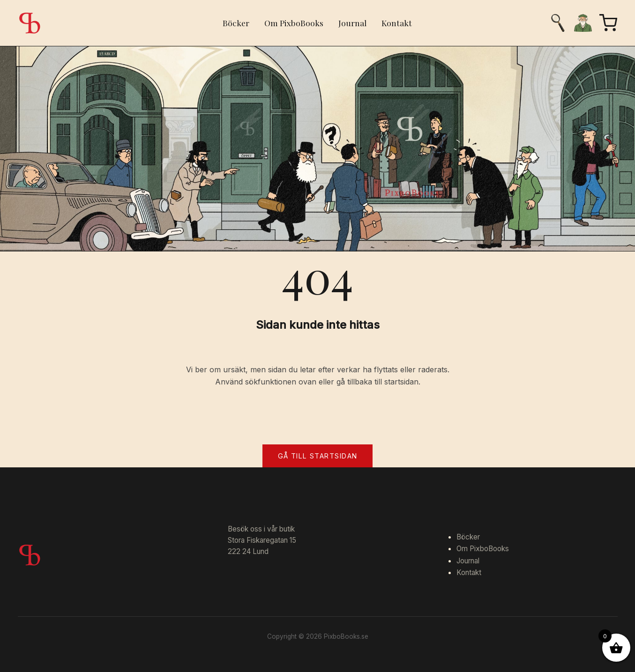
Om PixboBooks (294, 23)
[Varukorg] (608, 23)
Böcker (236, 23)
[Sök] (558, 23)
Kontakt (397, 23)
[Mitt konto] (583, 23)
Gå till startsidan (318, 456)
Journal (352, 23)
